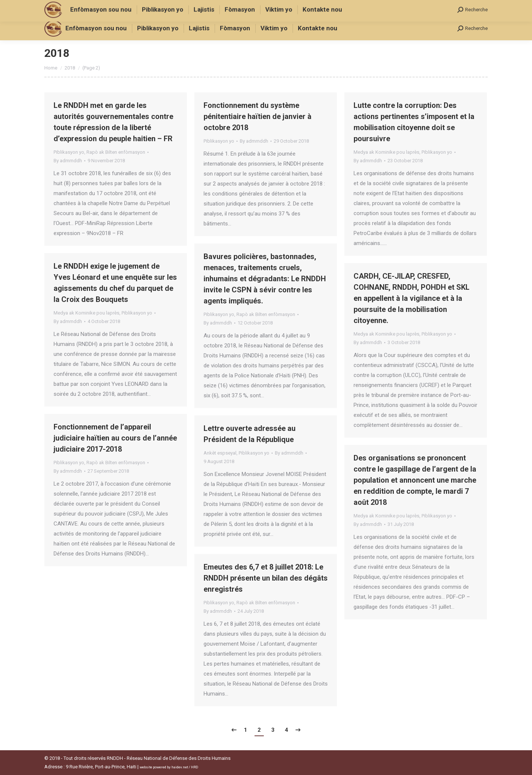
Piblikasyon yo (69, 152)
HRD (195, 767)
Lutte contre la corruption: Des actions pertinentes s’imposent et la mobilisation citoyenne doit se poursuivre (414, 122)
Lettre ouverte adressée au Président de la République (250, 434)
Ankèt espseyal (220, 453)
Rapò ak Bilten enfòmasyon (116, 152)
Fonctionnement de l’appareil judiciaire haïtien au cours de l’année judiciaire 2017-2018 (115, 438)
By (68, 161)
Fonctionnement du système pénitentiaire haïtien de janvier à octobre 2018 (258, 116)
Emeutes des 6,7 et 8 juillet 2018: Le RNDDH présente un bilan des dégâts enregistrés (266, 578)
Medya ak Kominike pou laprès (386, 152)
